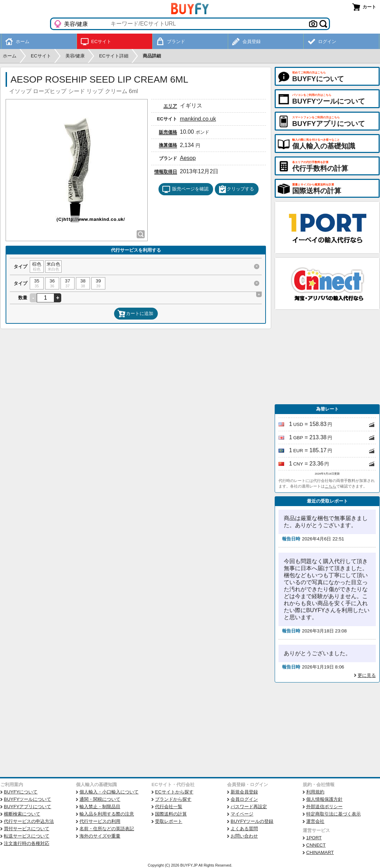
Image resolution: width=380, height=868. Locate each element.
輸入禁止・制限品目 (100, 807)
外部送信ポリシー (324, 807)
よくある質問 (244, 829)
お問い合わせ (244, 836)
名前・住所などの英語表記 (107, 829)
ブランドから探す (173, 799)
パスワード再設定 (249, 807)
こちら (330, 486)
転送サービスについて (27, 836)
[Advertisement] (327, 357)
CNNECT (316, 845)
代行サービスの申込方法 (29, 821)
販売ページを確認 (185, 189)
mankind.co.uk (198, 119)
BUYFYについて (21, 792)
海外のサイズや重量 (100, 836)
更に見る (367, 675)
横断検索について (22, 814)
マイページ (242, 814)
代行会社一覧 (169, 807)
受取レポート (169, 821)
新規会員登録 (244, 792)
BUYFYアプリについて (27, 807)
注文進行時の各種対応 (27, 843)
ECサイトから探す (174, 792)
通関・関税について (100, 799)
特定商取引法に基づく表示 (333, 814)
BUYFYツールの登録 (252, 821)
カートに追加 (135, 314)
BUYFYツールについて (27, 799)
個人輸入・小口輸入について (109, 792)
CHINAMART (320, 852)
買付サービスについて (27, 829)
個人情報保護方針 (324, 799)
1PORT (314, 838)
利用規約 (315, 792)
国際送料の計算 (171, 814)
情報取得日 (166, 172)
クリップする (236, 189)
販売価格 (168, 132)
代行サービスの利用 (100, 821)
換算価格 (168, 145)
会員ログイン (244, 799)
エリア (170, 106)
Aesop (188, 158)
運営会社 (315, 821)
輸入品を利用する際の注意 (107, 814)
